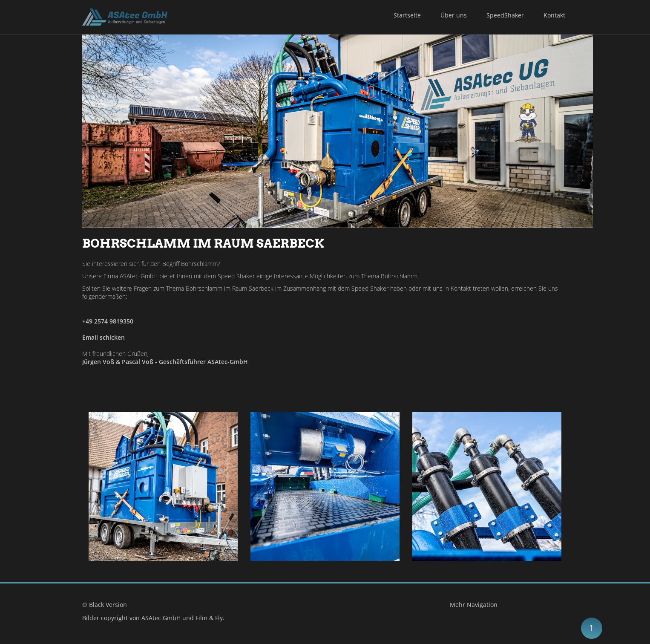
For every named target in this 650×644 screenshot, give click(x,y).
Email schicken (104, 337)
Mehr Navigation (474, 605)
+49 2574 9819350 (108, 321)
